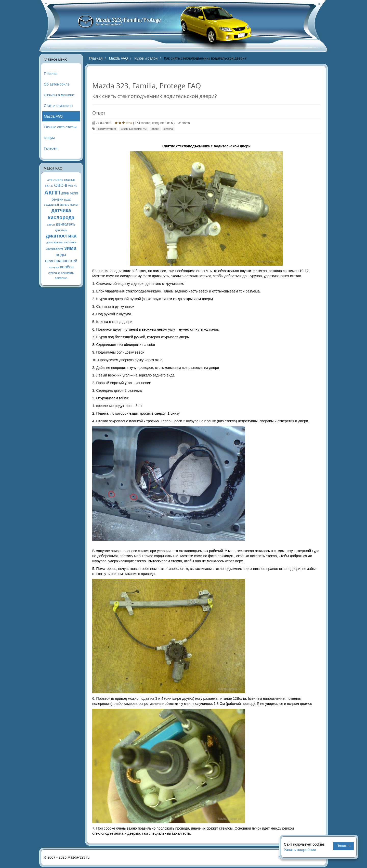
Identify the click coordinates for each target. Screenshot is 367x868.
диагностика (61, 236)
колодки (54, 267)
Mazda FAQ (53, 116)
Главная (51, 74)
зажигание (55, 248)
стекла (168, 129)
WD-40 (73, 186)
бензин (57, 199)
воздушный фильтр (57, 205)
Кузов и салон (146, 58)
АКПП (52, 193)
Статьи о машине (58, 106)
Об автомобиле (57, 84)
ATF (50, 180)
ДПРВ (65, 193)
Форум (49, 138)
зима (70, 248)
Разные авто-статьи (60, 127)
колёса (67, 267)
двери (51, 225)
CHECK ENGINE (64, 180)
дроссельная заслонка (61, 242)
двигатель (66, 224)
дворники (61, 230)
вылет (74, 205)
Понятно (343, 846)
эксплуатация (107, 129)
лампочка (61, 278)
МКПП (74, 193)
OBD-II (61, 185)
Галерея (51, 148)
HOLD (49, 186)
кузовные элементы (61, 273)
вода (67, 200)
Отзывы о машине (59, 95)
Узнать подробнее (300, 850)
